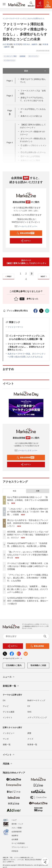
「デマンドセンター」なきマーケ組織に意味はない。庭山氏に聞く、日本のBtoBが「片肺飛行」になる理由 (28, 578)
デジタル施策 (9, 712)
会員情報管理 (17, 832)
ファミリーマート (15, 327)
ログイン (26, 241)
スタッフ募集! (17, 828)
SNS (29, 712)
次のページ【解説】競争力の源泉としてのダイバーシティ (26, 262)
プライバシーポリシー (20, 847)
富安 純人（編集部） (31, 44)
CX (29, 706)
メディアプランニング (37, 717)
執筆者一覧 (32, 744)
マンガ (6, 739)
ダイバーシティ (33, 56)
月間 (38, 491)
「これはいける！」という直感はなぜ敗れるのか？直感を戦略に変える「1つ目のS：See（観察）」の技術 (28, 512)
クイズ (30, 739)
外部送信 (15, 851)
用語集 (8, 764)
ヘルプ (14, 820)
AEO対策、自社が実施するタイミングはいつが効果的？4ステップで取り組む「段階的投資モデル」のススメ (28, 535)
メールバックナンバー (26, 226)
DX (4, 700)
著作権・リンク (17, 824)
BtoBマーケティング (36, 700)
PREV (8, 276)
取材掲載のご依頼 (38, 665)
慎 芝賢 (17, 44)
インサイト (8, 717)
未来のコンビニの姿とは (31, 116)
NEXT (44, 276)
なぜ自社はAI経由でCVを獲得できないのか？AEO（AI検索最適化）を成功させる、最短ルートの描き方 (28, 601)
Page (10, 81)
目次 (35, 71)
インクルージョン (9, 60)
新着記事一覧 (11, 686)
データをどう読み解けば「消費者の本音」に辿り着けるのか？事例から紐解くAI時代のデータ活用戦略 (28, 566)
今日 (14, 491)
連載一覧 (7, 744)
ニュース (9, 677)
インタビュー (9, 733)
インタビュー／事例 (10, 56)
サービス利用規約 (18, 843)
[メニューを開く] (4, 4)
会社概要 (15, 839)
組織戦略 (22, 56)
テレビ (6, 706)
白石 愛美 (6, 44)
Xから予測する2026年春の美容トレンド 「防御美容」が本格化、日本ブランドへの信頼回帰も (28, 500)
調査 (29, 733)
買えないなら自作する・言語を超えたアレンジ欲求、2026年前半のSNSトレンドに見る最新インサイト (28, 523)
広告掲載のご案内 (14, 665)
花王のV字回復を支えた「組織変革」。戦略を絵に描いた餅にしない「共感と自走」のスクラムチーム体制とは (28, 589)
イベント (9, 755)
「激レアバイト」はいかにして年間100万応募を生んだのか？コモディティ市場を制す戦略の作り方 (28, 555)
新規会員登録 (25, 233)
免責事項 (15, 836)
